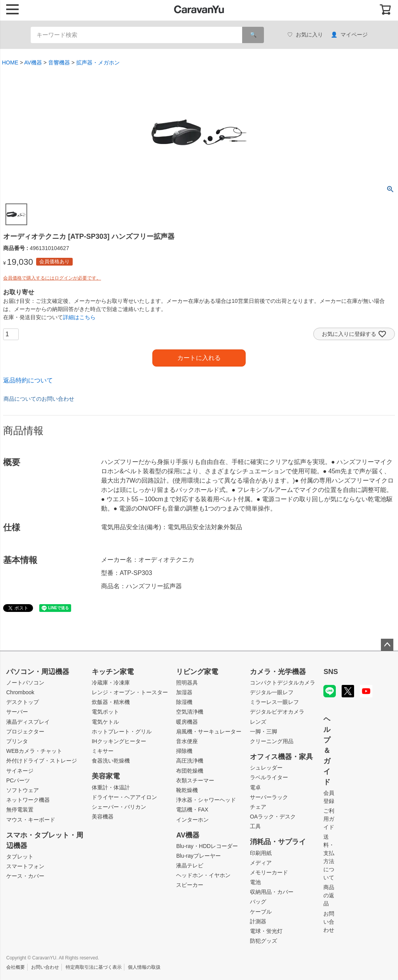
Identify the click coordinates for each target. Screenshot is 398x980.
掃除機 (184, 751)
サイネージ (20, 771)
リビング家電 (197, 672)
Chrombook (20, 692)
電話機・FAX (192, 810)
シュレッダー (266, 768)
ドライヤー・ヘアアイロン (124, 797)
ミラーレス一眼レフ (274, 702)
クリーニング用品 (272, 741)
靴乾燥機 (187, 790)
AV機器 (33, 63)
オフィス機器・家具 (281, 757)
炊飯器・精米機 (111, 702)
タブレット (20, 857)
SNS (331, 672)
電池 (255, 882)
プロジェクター (25, 732)
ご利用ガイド (329, 819)
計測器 (258, 921)
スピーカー (190, 885)
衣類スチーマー (195, 780)
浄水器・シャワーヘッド (206, 800)
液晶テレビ (190, 865)
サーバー (17, 712)
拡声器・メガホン (98, 63)
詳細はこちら (79, 317)
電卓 (255, 787)
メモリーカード (269, 872)
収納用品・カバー (272, 892)
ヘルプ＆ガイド (327, 751)
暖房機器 (187, 722)
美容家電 (106, 776)
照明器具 (187, 683)
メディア (261, 863)
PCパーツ (18, 780)
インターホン (192, 820)
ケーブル (261, 912)
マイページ (349, 35)
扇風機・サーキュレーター (209, 732)
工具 (255, 826)
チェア (258, 807)
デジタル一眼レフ (272, 692)
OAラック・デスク (273, 817)
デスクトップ (23, 702)
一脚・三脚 (264, 732)
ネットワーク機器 (28, 800)
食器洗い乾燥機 (111, 761)
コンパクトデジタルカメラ (283, 683)
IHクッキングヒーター (119, 741)
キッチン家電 (113, 672)
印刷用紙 (261, 853)
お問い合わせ (329, 922)
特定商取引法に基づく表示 (94, 967)
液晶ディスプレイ (28, 722)
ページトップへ (387, 645)
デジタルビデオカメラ (277, 712)
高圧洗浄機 (190, 761)
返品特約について (28, 380)
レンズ (258, 722)
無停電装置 (20, 810)
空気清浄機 (190, 712)
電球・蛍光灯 (266, 931)
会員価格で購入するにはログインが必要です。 (52, 278)
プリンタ (17, 741)
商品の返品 (329, 895)
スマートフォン (25, 866)
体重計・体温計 (111, 787)
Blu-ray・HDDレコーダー (207, 846)
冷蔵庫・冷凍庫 (111, 683)
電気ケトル (105, 722)
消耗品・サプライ (278, 842)
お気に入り (305, 35)
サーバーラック (269, 797)
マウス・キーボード (31, 820)
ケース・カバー (25, 876)
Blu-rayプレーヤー (198, 856)
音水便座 (187, 741)
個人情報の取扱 (144, 967)
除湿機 (184, 702)
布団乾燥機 (190, 771)
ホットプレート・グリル (122, 732)
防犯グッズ (264, 941)
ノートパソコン (25, 683)
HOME (10, 63)
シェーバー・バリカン (119, 807)
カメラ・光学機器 (278, 672)
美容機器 (103, 817)
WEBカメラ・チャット (34, 751)
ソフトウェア (23, 790)
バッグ (258, 902)
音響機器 (59, 63)
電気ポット (105, 712)
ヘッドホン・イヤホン (203, 875)
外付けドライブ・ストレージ (42, 761)
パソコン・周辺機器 (38, 672)
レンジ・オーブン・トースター (130, 692)
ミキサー (103, 751)
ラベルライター (269, 777)
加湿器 (184, 692)
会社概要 (16, 967)
